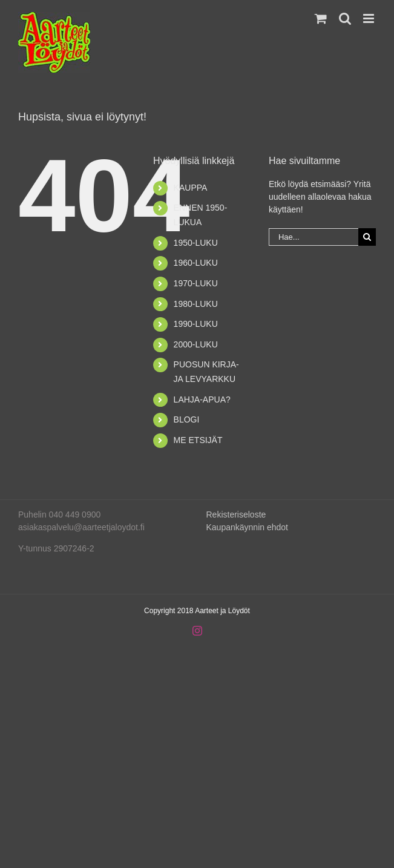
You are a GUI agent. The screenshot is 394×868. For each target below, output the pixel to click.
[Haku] (367, 237)
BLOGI (187, 419)
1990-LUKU (196, 324)
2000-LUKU (196, 344)
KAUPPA (191, 188)
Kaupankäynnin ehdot (247, 527)
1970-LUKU (196, 283)
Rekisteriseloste (236, 515)
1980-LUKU (196, 304)
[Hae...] (314, 237)
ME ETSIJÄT (198, 440)
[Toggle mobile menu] (369, 18)
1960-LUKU (196, 263)
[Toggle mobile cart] (321, 18)
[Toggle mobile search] (345, 18)
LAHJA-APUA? (202, 399)
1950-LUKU (196, 243)
